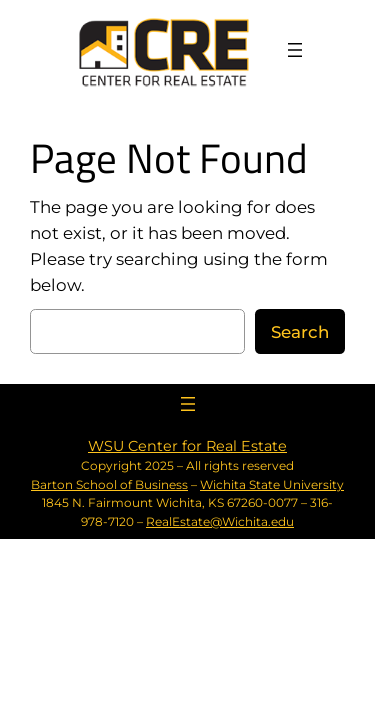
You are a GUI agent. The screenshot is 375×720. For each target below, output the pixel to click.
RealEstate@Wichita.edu (220, 521)
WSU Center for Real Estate (187, 446)
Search (300, 332)
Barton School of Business (109, 484)
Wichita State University (272, 484)
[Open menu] (295, 50)
